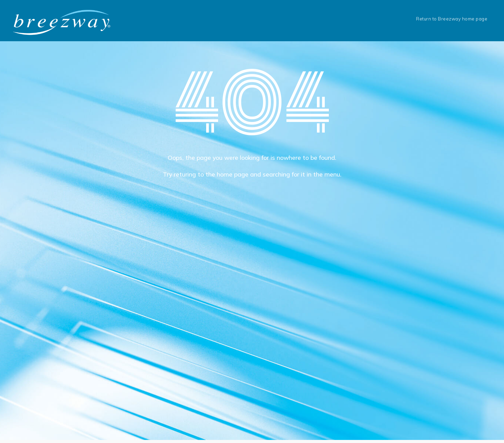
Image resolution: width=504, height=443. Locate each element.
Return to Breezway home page (452, 19)
